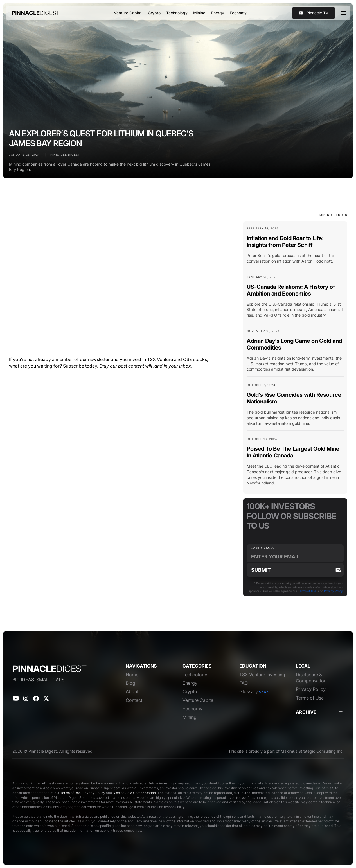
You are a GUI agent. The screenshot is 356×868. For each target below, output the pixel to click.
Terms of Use (307, 591)
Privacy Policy (333, 591)
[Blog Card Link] (295, 247)
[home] (36, 13)
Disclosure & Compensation (134, 793)
